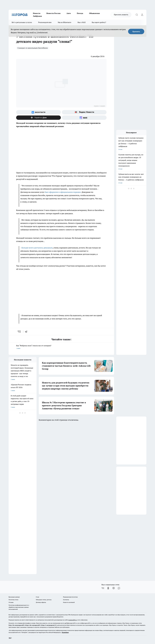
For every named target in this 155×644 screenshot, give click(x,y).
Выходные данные (14, 597)
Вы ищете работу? (99, 22)
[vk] (19, 332)
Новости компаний (69, 602)
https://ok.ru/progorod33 (33, 625)
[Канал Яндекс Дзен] (38, 118)
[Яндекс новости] (84, 112)
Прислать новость (121, 15)
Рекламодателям (45, 22)
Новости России (53, 13)
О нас (38, 597)
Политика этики (13, 600)
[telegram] (27, 332)
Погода (80, 13)
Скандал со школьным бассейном (33, 48)
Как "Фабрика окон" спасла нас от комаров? (61, 347)
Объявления (94, 13)
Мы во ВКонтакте (65, 22)
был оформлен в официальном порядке (63, 192)
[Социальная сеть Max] (84, 118)
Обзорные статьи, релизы (44, 600)
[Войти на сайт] (142, 15)
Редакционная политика (70, 597)
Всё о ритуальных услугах (22, 22)
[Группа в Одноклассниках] (108, 588)
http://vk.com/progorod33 (17, 625)
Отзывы (11, 602)
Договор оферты (41, 602)
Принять (136, 31)
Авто (69, 13)
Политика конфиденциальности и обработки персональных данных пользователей (19, 607)
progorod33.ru (73, 620)
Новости (37, 13)
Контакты (66, 600)
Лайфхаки (37, 16)
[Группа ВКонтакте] (38, 112)
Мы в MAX (82, 22)
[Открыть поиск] (137, 15)
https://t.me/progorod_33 (49, 625)
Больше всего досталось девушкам (37, 248)
